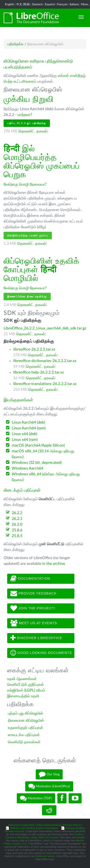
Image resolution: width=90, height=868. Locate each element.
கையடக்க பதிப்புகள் (24, 735)
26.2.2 (17, 513)
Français (62, 4)
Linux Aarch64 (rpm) (29, 428)
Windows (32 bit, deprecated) (37, 463)
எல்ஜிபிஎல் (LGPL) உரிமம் (26, 690)
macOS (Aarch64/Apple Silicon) (38, 445)
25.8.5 (17, 536)
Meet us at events (34, 623)
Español (50, 4)
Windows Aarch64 (27, 468)
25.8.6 (17, 530)
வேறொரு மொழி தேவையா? (25, 184)
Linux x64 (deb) (24, 434)
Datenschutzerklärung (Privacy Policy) (59, 825)
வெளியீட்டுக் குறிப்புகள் (26, 685)
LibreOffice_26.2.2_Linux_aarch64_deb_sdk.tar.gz (45, 328)
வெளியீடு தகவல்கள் (24, 742)
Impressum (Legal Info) (21, 825)
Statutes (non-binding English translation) (34, 828)
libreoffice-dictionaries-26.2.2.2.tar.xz (45, 361)
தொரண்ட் (27, 131)
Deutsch (37, 4)
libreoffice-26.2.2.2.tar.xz (34, 349)
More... (86, 4)
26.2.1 (17, 519)
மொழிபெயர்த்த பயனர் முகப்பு (28, 235)
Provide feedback (33, 594)
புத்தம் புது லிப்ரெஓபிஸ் (26, 713)
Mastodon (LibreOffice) (49, 786)
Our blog (49, 774)
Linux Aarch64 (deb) (28, 422)
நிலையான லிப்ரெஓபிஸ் (26, 720)
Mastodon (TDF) (36, 798)
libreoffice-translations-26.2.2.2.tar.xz (45, 384)
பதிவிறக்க (15, 44)
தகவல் (42, 131)
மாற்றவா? (25, 115)
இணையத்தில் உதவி (23, 696)
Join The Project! (33, 608)
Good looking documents (41, 653)
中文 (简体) (23, 4)
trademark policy (45, 856)
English (10, 4)
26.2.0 (17, 524)
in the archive (54, 564)
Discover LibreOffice (36, 638)
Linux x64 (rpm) (25, 440)
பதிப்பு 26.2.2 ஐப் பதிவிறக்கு (27, 123)
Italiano (74, 4)
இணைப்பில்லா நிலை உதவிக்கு (27, 297)
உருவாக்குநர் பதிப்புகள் (26, 728)
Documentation (30, 579)
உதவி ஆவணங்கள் (22, 679)
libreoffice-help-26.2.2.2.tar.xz (39, 372)
